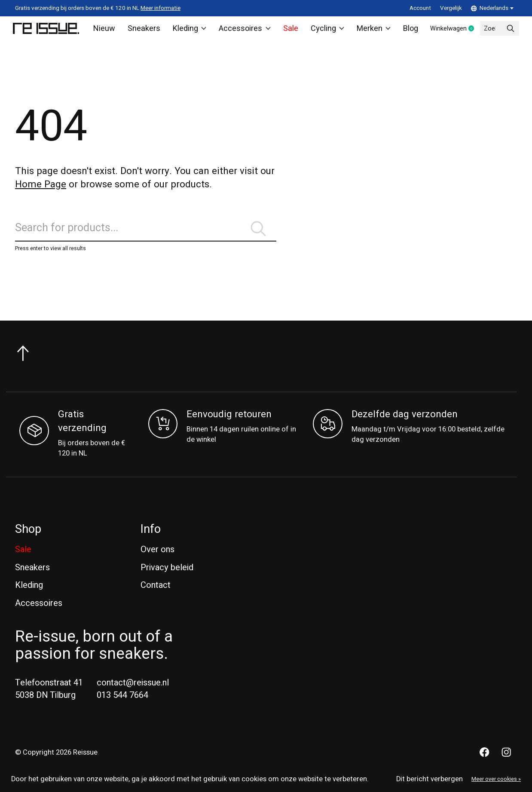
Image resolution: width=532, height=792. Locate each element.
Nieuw (107, 31)
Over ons (157, 560)
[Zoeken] (146, 236)
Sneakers (144, 31)
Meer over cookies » (496, 779)
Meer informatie (161, 8)
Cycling (322, 31)
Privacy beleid (167, 578)
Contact (156, 596)
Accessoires (242, 31)
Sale (286, 31)
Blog (404, 31)
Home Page (41, 189)
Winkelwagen (453, 31)
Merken (368, 31)
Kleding (189, 31)
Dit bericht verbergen (430, 779)
